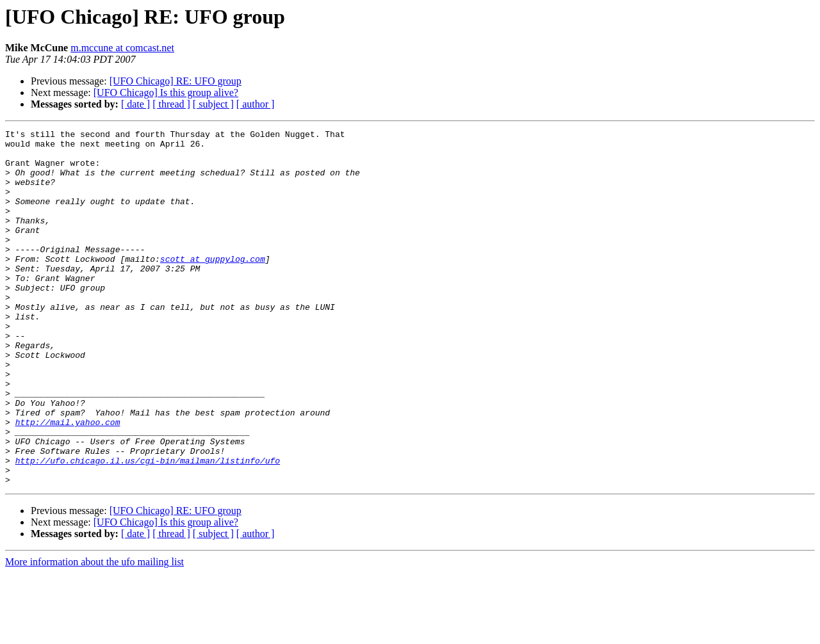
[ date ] (135, 104)
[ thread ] (171, 104)
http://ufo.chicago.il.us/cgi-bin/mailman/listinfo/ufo (148, 527)
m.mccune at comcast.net (122, 48)
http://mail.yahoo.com (68, 481)
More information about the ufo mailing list (94, 633)
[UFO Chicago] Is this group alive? (166, 93)
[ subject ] (213, 104)
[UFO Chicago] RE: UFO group (176, 81)
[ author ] (256, 104)
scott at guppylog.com (213, 286)
